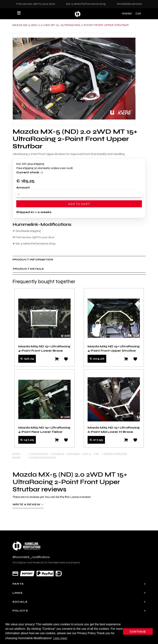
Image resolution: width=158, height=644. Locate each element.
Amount (23, 187)
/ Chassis (57, 454)
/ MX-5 (86, 454)
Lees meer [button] (60, 638)
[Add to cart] (57, 359)
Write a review (28, 504)
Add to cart (79, 204)
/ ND (96, 454)
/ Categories (38, 454)
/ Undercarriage (114, 454)
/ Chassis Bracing (42, 458)
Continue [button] (138, 632)
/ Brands (73, 454)
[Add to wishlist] (66, 359)
